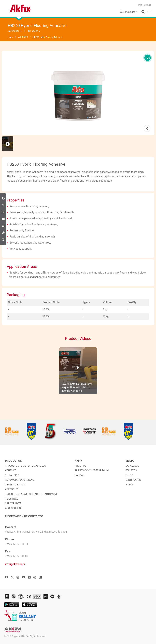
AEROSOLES (12, 489)
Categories (15, 31)
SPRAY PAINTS (13, 503)
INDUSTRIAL (12, 499)
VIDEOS (130, 485)
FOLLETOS (131, 470)
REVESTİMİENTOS (15, 485)
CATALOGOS (132, 466)
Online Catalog (144, 5)
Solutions (34, 31)
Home (11, 37)
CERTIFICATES (133, 480)
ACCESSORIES (13, 508)
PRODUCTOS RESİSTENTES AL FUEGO (26, 466)
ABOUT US (80, 466)
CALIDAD (80, 475)
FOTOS (129, 475)
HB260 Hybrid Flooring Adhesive (48, 37)
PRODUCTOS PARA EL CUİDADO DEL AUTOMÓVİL (32, 494)
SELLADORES (12, 475)
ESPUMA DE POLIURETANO (20, 480)
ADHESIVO (23, 37)
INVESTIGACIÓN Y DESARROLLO (92, 470)
